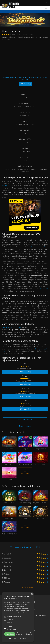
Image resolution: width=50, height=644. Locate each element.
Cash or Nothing (9, 497)
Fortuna (25, 364)
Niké (25, 401)
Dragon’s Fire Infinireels (40, 497)
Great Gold (25, 513)
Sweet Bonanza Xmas (25, 459)
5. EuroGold (6, 570)
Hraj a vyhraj (25, 372)
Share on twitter (25, 426)
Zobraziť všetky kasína (25, 587)
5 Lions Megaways (40, 459)
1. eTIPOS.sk (7, 554)
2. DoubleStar (7, 558)
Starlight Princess (40, 443)
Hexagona (25, 443)
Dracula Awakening (25, 497)
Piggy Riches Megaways (9, 528)
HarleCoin (40, 513)
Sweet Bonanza (9, 459)
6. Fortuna (6, 574)
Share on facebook (25, 419)
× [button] (32, 594)
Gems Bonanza (9, 443)
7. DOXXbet (6, 578)
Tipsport (25, 376)
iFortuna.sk (6, 186)
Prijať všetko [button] (10, 634)
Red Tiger (7, 39)
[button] (18, 638)
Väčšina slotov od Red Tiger (11, 327)
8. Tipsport (6, 582)
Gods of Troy (9, 513)
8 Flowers (9, 474)
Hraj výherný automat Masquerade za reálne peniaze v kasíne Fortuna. (25, 81)
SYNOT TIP (25, 388)
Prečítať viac (24, 613)
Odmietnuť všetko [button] (24, 634)
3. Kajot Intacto (7, 562)
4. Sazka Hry (7, 566)
